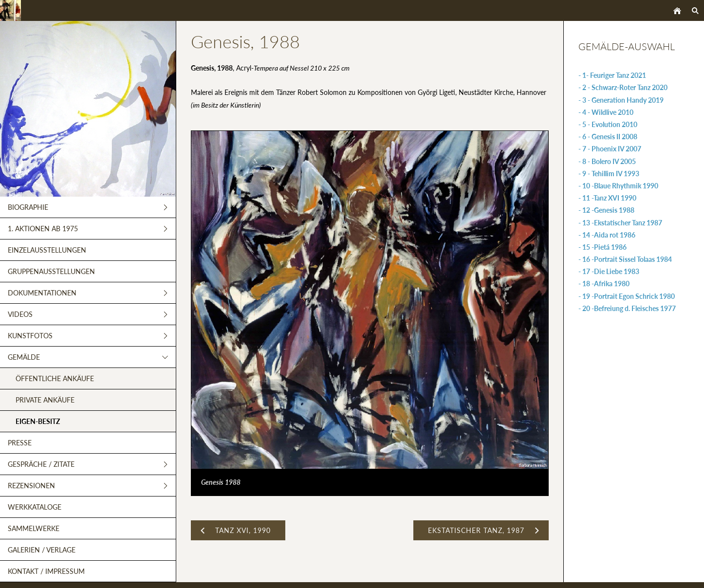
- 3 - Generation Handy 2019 (621, 100)
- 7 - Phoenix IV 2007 (610, 149)
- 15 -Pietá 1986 (602, 247)
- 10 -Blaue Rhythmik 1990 (618, 186)
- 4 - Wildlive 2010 (606, 112)
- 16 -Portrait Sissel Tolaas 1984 (625, 259)
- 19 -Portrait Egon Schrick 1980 (627, 296)
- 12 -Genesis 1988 (606, 210)
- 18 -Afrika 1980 (604, 284)
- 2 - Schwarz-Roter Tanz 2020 (623, 87)
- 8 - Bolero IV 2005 (607, 161)
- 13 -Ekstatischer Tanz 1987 (620, 223)
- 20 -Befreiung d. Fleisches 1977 (627, 308)
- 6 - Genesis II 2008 (608, 137)
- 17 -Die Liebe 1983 (609, 271)
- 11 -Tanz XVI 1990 (607, 198)
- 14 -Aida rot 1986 (607, 235)
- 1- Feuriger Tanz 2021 (612, 75)
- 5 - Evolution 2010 (608, 124)
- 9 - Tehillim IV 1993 (609, 174)
